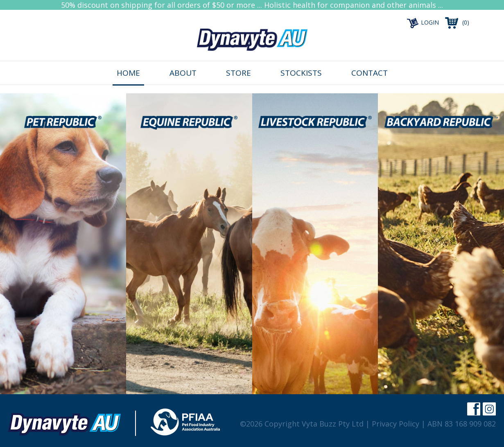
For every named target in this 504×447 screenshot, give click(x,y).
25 (63, 112)
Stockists (301, 73)
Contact (370, 73)
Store (238, 73)
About (183, 73)
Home (128, 73)
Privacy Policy (396, 424)
